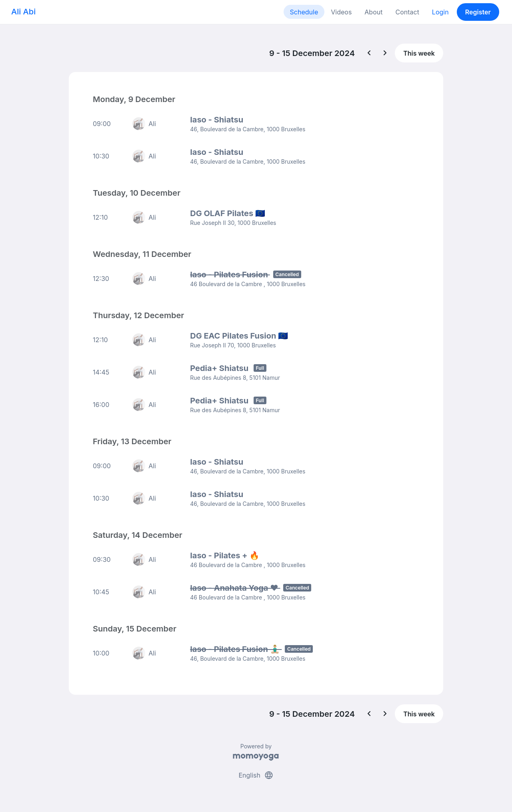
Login (440, 12)
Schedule (304, 12)
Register (478, 12)
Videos (341, 12)
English (256, 775)
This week (419, 53)
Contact (407, 12)
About (373, 12)
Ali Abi (23, 12)
